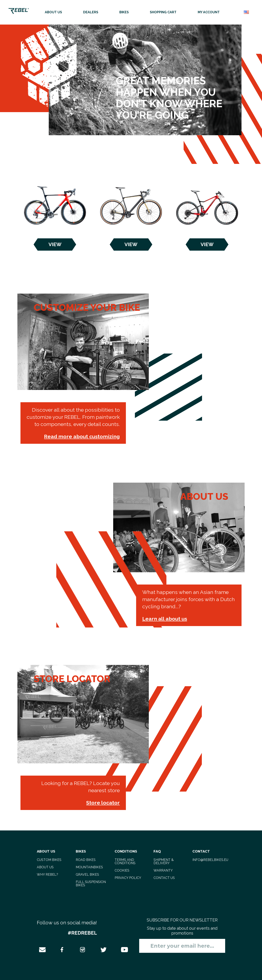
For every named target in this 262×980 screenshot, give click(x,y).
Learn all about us (165, 619)
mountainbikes (89, 867)
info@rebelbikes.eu (210, 860)
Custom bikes (49, 860)
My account (209, 12)
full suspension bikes (91, 884)
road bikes (86, 860)
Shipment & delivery (164, 861)
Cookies (122, 870)
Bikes (124, 12)
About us (53, 12)
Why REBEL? (47, 875)
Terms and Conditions (125, 861)
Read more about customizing (82, 436)
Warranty (163, 870)
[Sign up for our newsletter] (182, 946)
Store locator (103, 803)
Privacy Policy (128, 878)
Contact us (164, 878)
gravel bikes (87, 875)
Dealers (91, 12)
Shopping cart (163, 12)
